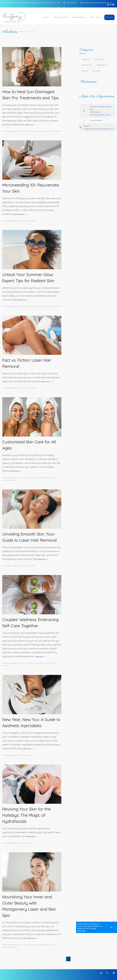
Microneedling (30, 221)
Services (46, 17)
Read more (29, 125)
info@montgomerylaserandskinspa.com (98, 3)
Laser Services (40, 131)
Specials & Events (79, 17)
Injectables (39, 478)
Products (50, 131)
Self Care (57, 131)
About (98, 17)
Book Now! (109, 17)
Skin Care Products (61, 17)
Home (22, 32)
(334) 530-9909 (72, 3)
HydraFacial (29, 131)
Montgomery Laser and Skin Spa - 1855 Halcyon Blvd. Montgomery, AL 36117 (33, 3)
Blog (92, 17)
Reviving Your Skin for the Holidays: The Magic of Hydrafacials (26, 815)
